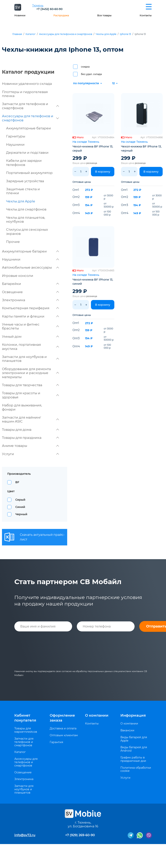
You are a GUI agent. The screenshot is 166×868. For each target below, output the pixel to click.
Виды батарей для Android (134, 749)
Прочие (13, 242)
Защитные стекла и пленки (23, 191)
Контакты (146, 15)
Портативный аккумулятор (29, 173)
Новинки (20, 15)
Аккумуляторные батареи (28, 128)
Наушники (15, 145)
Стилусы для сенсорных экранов (27, 231)
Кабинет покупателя (25, 718)
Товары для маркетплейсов (26, 730)
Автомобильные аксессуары (30, 267)
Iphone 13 (125, 34)
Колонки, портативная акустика (30, 347)
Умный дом (30, 337)
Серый (20, 500)
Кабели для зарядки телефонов (24, 163)
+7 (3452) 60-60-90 (49, 9)
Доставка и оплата (63, 729)
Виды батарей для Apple (134, 739)
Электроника (30, 300)
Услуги (30, 454)
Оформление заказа (62, 718)
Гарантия (56, 742)
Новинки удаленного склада (27, 84)
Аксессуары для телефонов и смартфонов (66, 34)
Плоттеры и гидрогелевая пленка (25, 94)
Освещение (30, 292)
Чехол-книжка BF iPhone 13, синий (93, 282)
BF (17, 482)
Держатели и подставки (27, 153)
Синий (20, 507)
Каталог (31, 34)
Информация (133, 715)
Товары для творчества (30, 385)
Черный (21, 514)
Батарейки (30, 284)
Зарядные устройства (25, 181)
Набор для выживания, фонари (22, 407)
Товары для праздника (30, 438)
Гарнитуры (16, 136)
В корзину (103, 172)
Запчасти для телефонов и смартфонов (30, 106)
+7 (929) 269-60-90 (80, 835)
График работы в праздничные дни (133, 759)
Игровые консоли (18, 276)
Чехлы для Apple (106, 34)
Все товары (104, 15)
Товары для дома (30, 430)
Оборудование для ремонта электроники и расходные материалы (30, 373)
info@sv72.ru (25, 835)
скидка (85, 67)
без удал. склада (91, 74)
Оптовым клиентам (64, 735)
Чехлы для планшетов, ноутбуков (26, 220)
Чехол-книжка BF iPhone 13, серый (93, 149)
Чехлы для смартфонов (26, 209)
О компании (97, 715)
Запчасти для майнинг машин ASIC (30, 419)
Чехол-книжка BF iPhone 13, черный (141, 149)
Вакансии (127, 730)
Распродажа (61, 15)
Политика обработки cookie (136, 769)
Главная (17, 34)
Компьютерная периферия (30, 308)
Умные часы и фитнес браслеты (30, 326)
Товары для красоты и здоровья (30, 395)
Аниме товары (30, 446)
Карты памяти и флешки (30, 316)
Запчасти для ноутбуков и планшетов (30, 359)
